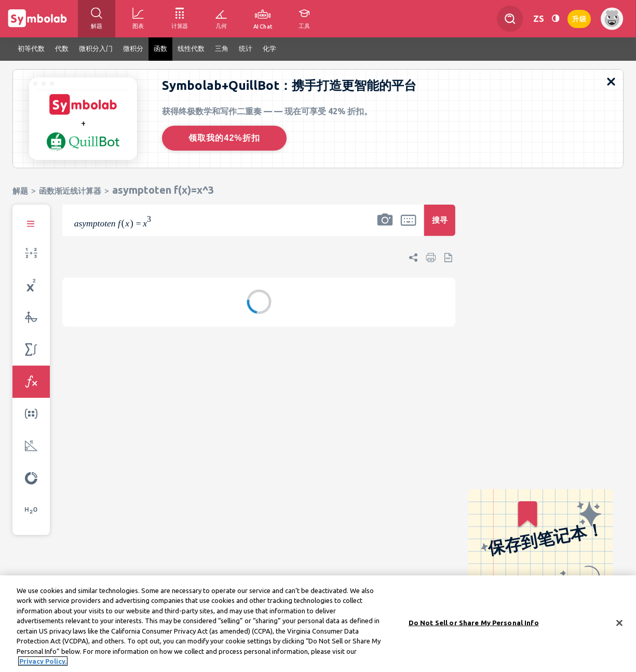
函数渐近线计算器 (70, 191)
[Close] (619, 624)
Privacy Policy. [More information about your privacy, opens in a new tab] (43, 663)
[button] (385, 227)
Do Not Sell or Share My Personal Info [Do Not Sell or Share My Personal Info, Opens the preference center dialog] (474, 624)
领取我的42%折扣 (224, 138)
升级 (579, 18)
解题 (20, 191)
